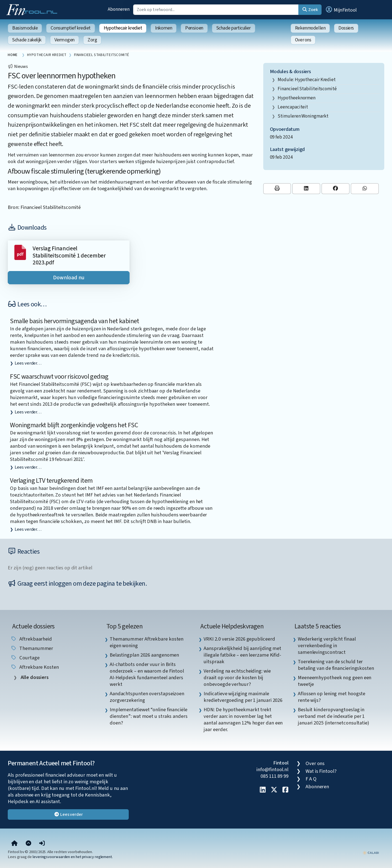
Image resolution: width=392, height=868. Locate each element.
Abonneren (119, 9)
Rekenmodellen (310, 28)
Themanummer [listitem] (32, 648)
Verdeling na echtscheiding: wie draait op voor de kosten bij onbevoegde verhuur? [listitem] (237, 678)
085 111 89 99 (274, 776)
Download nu (69, 278)
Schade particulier (234, 28)
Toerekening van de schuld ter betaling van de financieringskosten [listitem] (336, 665)
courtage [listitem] (25, 658)
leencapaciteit (293, 107)
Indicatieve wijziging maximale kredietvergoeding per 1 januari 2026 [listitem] (243, 697)
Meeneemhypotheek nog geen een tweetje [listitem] (335, 681)
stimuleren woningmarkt (303, 116)
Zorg (92, 40)
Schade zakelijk (27, 40)
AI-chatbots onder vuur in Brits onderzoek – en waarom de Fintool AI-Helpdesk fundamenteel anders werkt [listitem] (147, 674)
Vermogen (65, 40)
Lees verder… (28, 363)
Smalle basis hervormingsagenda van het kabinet (74, 321)
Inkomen (164, 28)
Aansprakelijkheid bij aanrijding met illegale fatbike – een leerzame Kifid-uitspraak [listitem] (242, 655)
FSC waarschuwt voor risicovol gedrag (59, 377)
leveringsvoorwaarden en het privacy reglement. (73, 857)
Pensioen (194, 28)
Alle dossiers (34, 677)
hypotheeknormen (297, 98)
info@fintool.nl (272, 769)
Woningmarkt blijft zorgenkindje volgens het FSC (74, 425)
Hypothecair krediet (123, 28)
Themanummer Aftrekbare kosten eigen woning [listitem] (147, 642)
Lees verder (68, 814)
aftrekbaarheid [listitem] (31, 639)
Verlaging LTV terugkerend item (51, 481)
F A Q (311, 779)
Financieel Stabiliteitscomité (307, 89)
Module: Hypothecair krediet (307, 80)
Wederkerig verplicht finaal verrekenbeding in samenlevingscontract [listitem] (327, 646)
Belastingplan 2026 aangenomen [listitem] (144, 655)
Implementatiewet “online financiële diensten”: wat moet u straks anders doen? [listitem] (149, 716)
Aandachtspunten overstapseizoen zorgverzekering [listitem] (147, 697)
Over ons (303, 40)
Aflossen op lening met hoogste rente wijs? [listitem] (332, 697)
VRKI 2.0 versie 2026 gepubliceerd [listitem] (239, 639)
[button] (341, 10)
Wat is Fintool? (321, 771)
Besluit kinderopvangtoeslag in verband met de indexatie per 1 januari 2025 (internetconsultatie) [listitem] (333, 716)
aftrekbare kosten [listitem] (35, 667)
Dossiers (346, 28)
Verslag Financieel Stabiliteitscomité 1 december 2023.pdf (69, 256)
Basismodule (25, 28)
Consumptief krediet (70, 28)
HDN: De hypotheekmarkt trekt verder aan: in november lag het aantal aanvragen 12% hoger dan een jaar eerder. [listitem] (243, 720)
